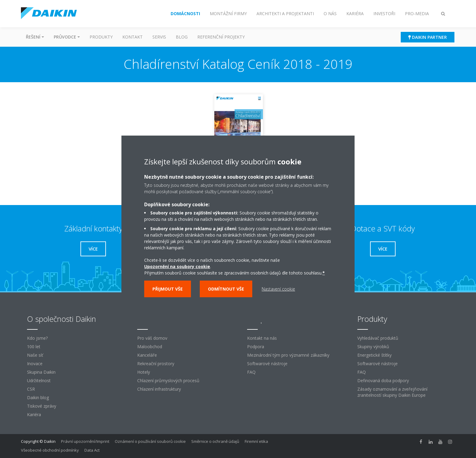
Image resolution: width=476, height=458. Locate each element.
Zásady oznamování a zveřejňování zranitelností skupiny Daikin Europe (392, 392)
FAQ (251, 372)
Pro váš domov (152, 338)
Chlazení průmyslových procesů (168, 381)
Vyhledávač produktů (378, 338)
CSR (31, 389)
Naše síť (35, 355)
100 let (34, 347)
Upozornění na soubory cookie (177, 266)
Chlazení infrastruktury (159, 389)
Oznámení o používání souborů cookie (150, 441)
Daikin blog (38, 397)
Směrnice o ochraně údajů (215, 441)
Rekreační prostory (156, 364)
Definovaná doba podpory (383, 381)
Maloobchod (150, 347)
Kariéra (34, 414)
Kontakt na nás (262, 338)
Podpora (256, 347)
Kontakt (133, 37)
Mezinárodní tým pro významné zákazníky (288, 355)
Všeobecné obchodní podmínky (50, 450)
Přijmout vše (168, 289)
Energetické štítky (374, 355)
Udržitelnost (39, 381)
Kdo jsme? (37, 338)
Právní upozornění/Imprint (85, 441)
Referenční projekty (221, 37)
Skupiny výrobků (373, 347)
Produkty (101, 37)
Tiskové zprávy (42, 406)
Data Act (92, 450)
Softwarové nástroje (267, 364)
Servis (159, 37)
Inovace (35, 364)
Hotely (144, 372)
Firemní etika (256, 441)
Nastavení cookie (278, 289)
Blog (182, 37)
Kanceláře (147, 355)
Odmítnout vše (226, 289)
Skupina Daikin (41, 372)
